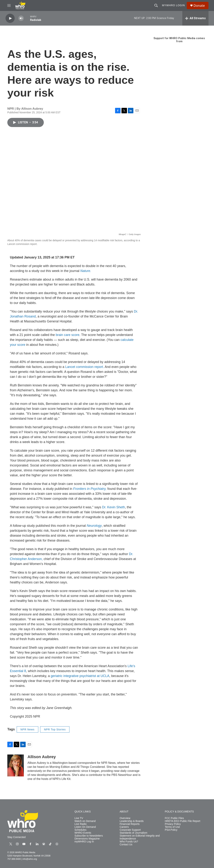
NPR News (27, 729)
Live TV (79, 818)
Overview (125, 818)
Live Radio (80, 824)
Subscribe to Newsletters (89, 836)
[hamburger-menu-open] (9, 5)
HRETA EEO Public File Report (182, 821)
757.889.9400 (14, 859)
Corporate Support (130, 830)
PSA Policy (171, 830)
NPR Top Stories (55, 729)
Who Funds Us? (129, 842)
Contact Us (126, 845)
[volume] (21, 18)
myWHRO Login (173, 5)
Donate (199, 6)
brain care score (68, 335)
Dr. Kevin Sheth (114, 507)
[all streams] (195, 18)
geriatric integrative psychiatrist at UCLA (80, 676)
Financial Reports (130, 824)
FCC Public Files (174, 818)
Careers (124, 827)
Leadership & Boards (132, 821)
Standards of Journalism (133, 833)
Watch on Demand (85, 821)
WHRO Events (83, 833)
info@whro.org (30, 859)
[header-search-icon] (156, 5)
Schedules (80, 830)
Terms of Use (172, 827)
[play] (10, 18)
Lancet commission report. (85, 367)
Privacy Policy (173, 824)
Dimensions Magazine (87, 839)
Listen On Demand (85, 827)
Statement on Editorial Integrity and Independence (140, 837)
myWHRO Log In (84, 842)
